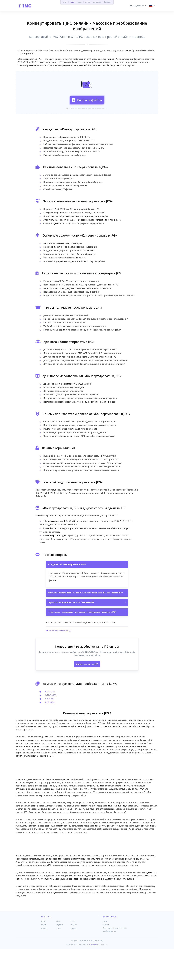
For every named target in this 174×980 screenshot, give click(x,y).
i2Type (58, 960)
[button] (138, 6)
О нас (105, 953)
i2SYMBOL (97, 2)
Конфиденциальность (80, 972)
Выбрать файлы (87, 115)
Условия (94, 972)
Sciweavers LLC (94, 976)
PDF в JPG (50, 734)
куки (101, 972)
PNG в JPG (50, 723)
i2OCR (80, 2)
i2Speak (44, 960)
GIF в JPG (49, 730)
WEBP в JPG (51, 727)
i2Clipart (73, 956)
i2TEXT (88, 2)
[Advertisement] (87, 77)
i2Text (44, 956)
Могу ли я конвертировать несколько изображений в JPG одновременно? (87, 624)
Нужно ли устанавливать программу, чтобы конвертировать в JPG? (87, 643)
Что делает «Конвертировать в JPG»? (87, 596)
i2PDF (65, 2)
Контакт (106, 956)
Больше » (108, 2)
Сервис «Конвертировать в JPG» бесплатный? (87, 634)
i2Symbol (59, 956)
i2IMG (72, 2)
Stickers (73, 960)
